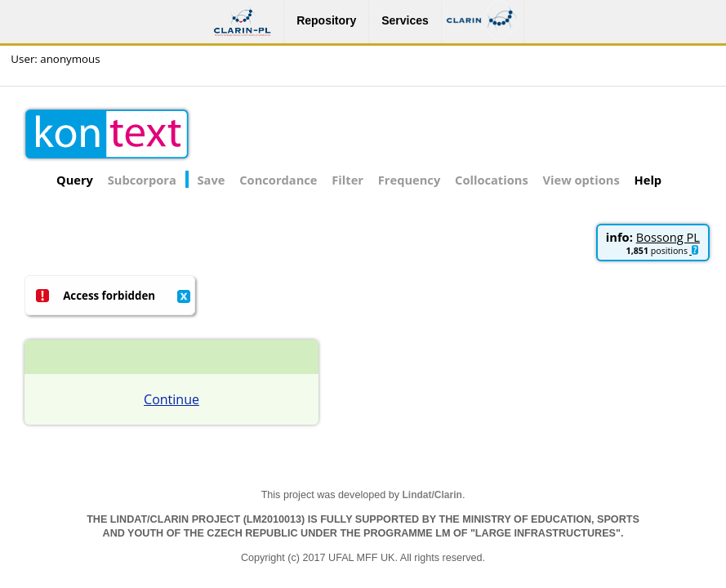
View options (581, 180)
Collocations (492, 180)
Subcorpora (142, 180)
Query (75, 180)
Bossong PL (668, 237)
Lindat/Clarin (432, 495)
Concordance (278, 180)
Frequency (409, 180)
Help (648, 180)
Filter (347, 180)
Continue (171, 399)
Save (212, 180)
